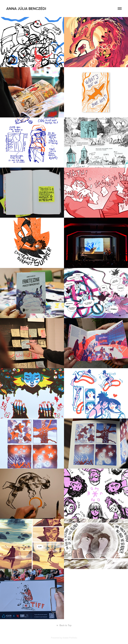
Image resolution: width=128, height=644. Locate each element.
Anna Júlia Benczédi (26, 9)
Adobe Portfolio (70, 638)
